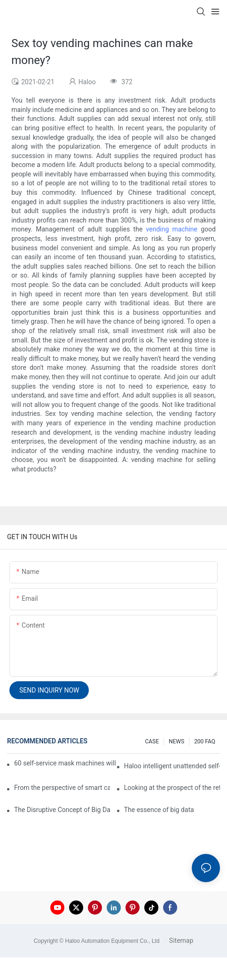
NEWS (176, 741)
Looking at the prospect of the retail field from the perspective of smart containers (172, 788)
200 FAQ (205, 741)
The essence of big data (159, 810)
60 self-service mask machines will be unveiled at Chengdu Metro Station (66, 763)
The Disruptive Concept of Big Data (62, 810)
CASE (152, 741)
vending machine (172, 229)
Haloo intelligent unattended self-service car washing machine (172, 766)
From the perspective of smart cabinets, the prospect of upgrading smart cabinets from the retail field (62, 788)
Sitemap (180, 940)
